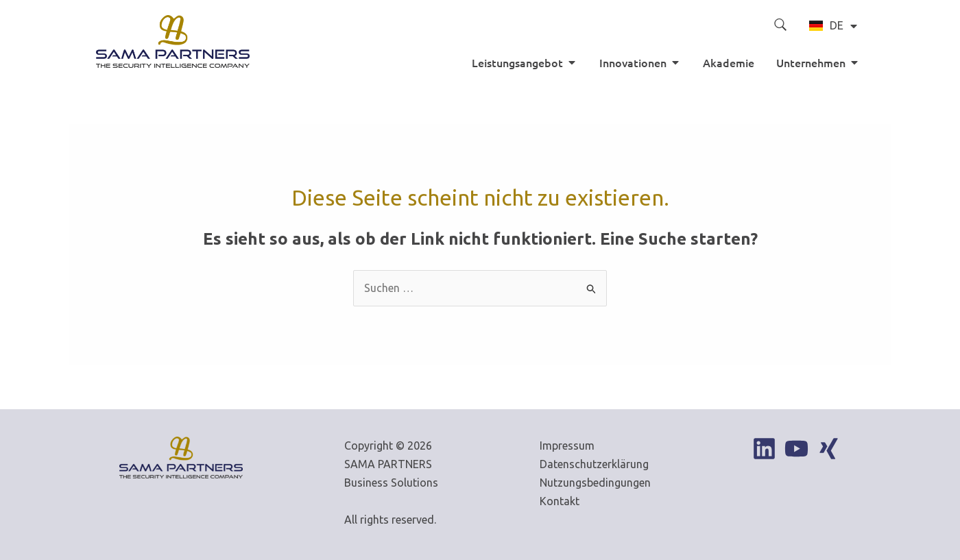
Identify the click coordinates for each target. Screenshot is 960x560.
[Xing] (829, 449)
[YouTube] (796, 449)
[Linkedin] (764, 449)
